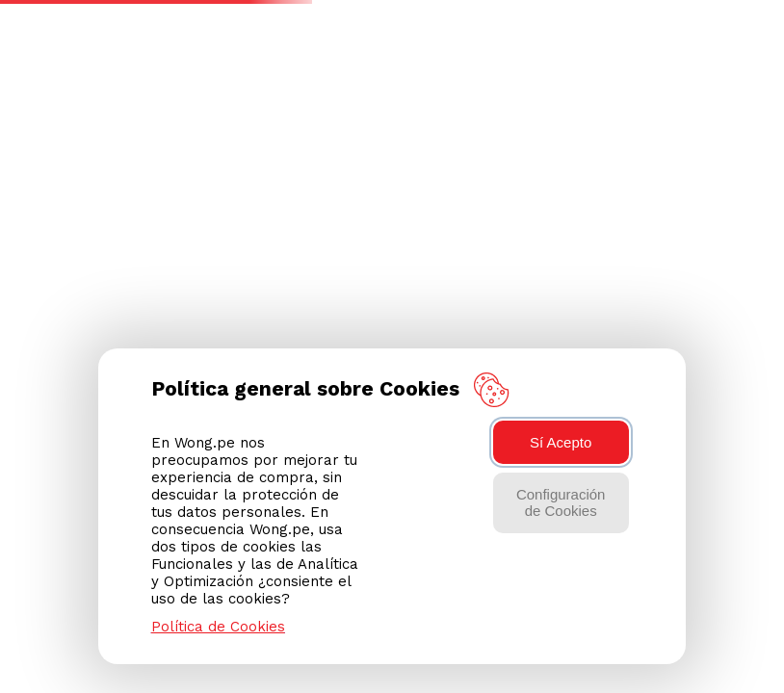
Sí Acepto (561, 442)
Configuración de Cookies (561, 502)
